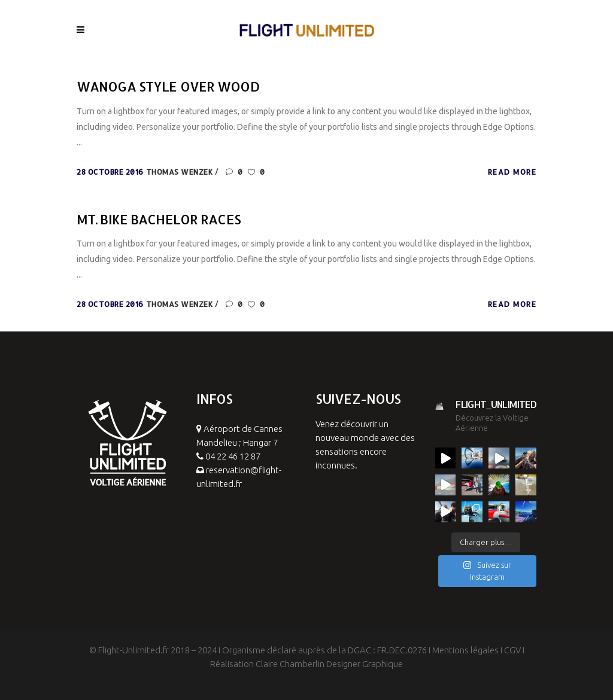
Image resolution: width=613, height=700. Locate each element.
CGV (512, 650)
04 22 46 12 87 (233, 456)
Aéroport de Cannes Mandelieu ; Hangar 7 (239, 442)
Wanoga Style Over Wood (168, 86)
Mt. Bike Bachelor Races (159, 219)
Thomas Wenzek (180, 172)
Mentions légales (465, 650)
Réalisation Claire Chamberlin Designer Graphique (306, 664)
